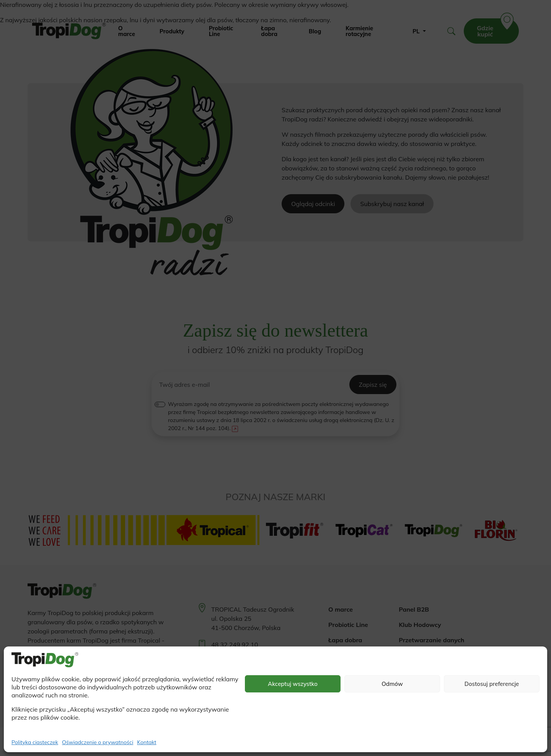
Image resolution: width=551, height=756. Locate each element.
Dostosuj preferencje (492, 684)
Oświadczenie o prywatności (98, 742)
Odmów (392, 684)
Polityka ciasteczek (35, 742)
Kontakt (147, 742)
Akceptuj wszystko (293, 684)
